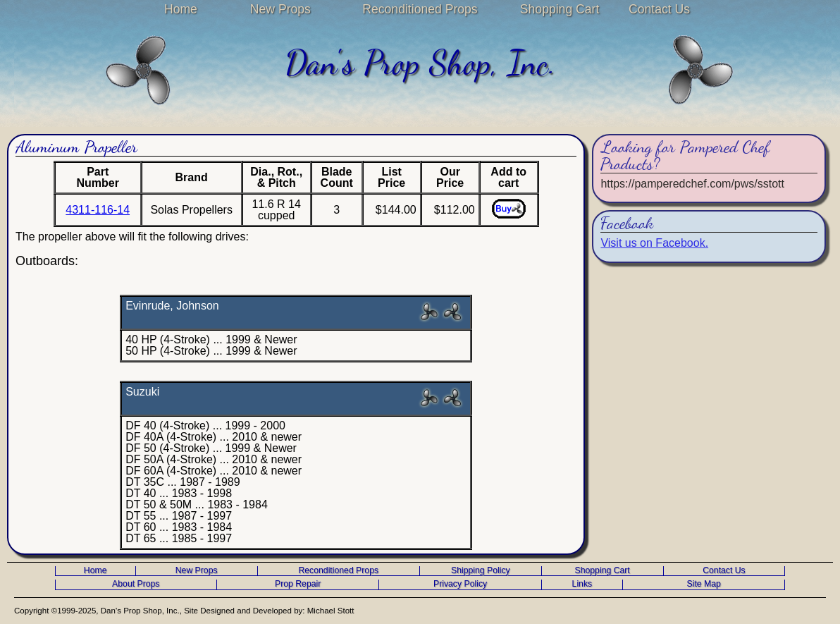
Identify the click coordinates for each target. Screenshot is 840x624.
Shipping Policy (481, 571)
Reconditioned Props (420, 9)
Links (582, 584)
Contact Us (659, 9)
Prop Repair (298, 584)
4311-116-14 (98, 210)
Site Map (704, 584)
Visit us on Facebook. (654, 243)
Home (181, 9)
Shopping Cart (560, 9)
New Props (280, 9)
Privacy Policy (460, 584)
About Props (136, 584)
